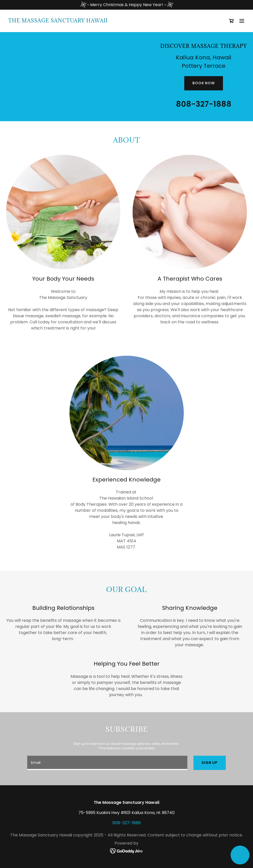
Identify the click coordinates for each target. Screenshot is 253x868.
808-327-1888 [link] (204, 104)
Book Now (204, 83)
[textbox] (107, 763)
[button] (242, 21)
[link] (58, 21)
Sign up (210, 763)
